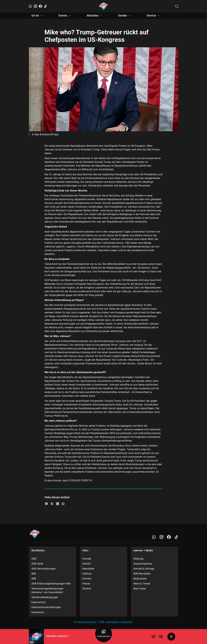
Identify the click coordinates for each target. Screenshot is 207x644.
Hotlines (87, 574)
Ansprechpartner (143, 564)
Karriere (87, 579)
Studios (87, 589)
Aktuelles (95, 16)
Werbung (138, 559)
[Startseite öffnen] (103, 6)
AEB (34, 574)
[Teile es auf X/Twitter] (52, 504)
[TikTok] (45, 6)
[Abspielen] (171, 637)
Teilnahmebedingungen (45, 597)
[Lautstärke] (153, 637)
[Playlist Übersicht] (161, 637)
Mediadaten (140, 579)
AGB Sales (37, 564)
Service (154, 16)
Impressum (38, 612)
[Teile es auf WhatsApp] (63, 504)
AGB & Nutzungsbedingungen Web (51, 584)
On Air (37, 16)
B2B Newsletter (142, 574)
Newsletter (88, 569)
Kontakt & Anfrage (144, 569)
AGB (34, 559)
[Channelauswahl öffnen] (177, 6)
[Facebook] (40, 6)
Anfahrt (87, 564)
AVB (34, 579)
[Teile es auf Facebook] (46, 504)
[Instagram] (35, 6)
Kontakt (87, 559)
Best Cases (140, 589)
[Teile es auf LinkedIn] (58, 504)
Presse (86, 584)
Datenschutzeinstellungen (46, 607)
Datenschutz (39, 602)
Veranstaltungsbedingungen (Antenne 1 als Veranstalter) (48, 590)
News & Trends (142, 584)
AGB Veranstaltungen (44, 569)
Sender (125, 16)
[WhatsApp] (30, 6)
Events (65, 16)
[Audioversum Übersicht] (104, 634)
